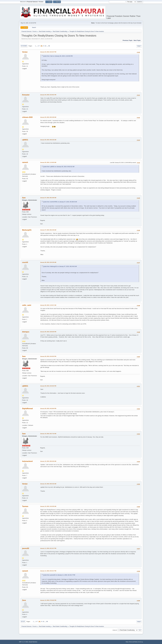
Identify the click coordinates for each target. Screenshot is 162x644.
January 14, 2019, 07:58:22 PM (48, 600)
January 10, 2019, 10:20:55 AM (48, 506)
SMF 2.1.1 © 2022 (24, 642)
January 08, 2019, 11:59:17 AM (48, 305)
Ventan (25, 52)
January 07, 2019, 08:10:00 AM (48, 198)
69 (49, 46)
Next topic (137, 40)
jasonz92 (26, 548)
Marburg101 (27, 230)
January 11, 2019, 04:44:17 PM (48, 571)
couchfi (25, 262)
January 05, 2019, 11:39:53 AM (48, 162)
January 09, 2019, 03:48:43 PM (48, 386)
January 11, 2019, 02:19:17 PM (48, 548)
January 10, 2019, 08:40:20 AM (48, 461)
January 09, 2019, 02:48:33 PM (48, 356)
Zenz (24, 600)
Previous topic (128, 40)
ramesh (25, 162)
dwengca (26, 332)
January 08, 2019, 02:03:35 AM (48, 262)
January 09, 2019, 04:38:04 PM (48, 408)
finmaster (26, 95)
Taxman (25, 506)
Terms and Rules (133, 642)
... (37, 46)
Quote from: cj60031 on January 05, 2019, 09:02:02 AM (59, 167)
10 (45, 46)
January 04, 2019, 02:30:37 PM (48, 52)
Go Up (23, 622)
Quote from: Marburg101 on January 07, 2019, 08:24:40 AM (60, 266)
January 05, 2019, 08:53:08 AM (48, 117)
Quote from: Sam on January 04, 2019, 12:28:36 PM (58, 56)
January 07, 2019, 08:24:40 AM (48, 230)
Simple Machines (33, 642)
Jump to (115, 630)
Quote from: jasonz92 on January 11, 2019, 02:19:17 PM (59, 575)
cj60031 (25, 140)
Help (127, 642)
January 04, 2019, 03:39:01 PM (48, 95)
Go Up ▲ (141, 642)
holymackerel (27, 461)
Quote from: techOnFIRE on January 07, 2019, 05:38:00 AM (60, 202)
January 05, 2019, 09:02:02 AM (48, 140)
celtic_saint (27, 305)
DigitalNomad (27, 409)
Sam (24, 198)
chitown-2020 (27, 117)
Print (139, 46)
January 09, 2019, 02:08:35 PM (48, 332)
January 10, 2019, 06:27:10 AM (48, 434)
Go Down (24, 46)
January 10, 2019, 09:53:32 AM (48, 484)
